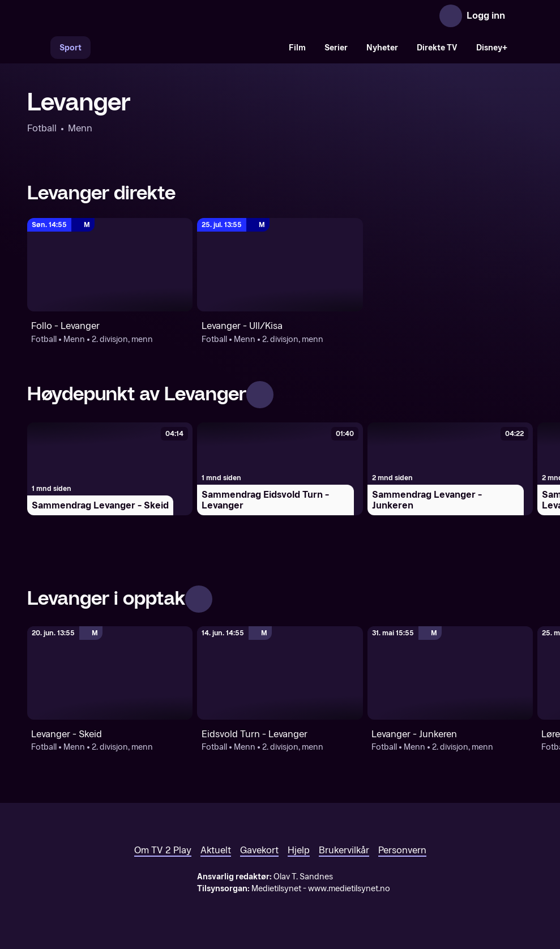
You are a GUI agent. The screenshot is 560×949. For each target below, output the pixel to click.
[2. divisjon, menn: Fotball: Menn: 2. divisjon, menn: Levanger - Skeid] (110, 673)
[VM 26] (185, 48)
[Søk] (39, 48)
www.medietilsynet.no (349, 889)
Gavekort (259, 850)
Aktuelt (216, 850)
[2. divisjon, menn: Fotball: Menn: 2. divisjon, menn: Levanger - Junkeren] (450, 673)
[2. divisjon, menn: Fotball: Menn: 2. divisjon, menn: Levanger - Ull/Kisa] (280, 264)
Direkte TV (437, 48)
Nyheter (382, 48)
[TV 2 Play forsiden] (112, 16)
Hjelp (299, 850)
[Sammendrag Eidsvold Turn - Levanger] (280, 469)
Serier (336, 48)
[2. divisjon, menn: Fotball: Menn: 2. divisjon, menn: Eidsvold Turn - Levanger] (280, 673)
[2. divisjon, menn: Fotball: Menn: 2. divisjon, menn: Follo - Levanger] (110, 264)
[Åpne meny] (521, 16)
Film (297, 48)
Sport (70, 48)
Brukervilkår (344, 850)
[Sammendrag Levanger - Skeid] (110, 469)
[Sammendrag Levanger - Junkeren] (450, 469)
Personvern (402, 850)
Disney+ (492, 48)
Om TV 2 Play (163, 850)
